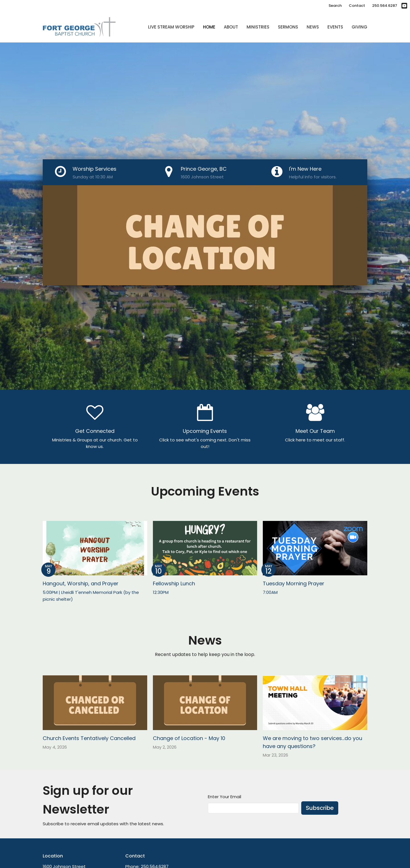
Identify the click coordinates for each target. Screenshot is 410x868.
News (313, 27)
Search (335, 6)
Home (209, 27)
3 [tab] (209, 290)
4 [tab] (218, 290)
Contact (357, 6)
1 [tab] (192, 290)
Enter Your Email (225, 797)
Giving (359, 27)
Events (335, 27)
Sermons (288, 27)
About (231, 27)
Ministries (258, 27)
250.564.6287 (385, 6)
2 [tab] (201, 290)
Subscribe (320, 808)
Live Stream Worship (171, 27)
